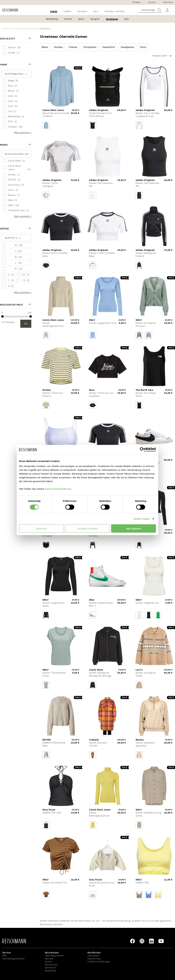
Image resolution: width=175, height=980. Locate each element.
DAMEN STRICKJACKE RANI (54, 744)
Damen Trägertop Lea (147, 603)
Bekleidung (32, 29)
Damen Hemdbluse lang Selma (148, 814)
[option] (46, 125)
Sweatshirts (109, 47)
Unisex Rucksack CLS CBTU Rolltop (100, 115)
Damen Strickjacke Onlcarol (146, 325)
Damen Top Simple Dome (146, 395)
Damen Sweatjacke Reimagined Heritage (100, 674)
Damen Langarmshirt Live (103, 323)
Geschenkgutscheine (13, 959)
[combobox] (150, 10)
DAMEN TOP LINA (52, 813)
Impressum (93, 956)
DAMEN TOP (142, 883)
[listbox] (61, 126)
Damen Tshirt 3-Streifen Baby (55, 255)
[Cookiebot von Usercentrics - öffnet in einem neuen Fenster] (142, 450)
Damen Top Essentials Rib (101, 185)
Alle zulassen (134, 528)
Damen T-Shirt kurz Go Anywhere (101, 395)
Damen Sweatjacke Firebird (146, 255)
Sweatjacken (127, 47)
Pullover (73, 47)
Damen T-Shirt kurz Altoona (53, 395)
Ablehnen (41, 528)
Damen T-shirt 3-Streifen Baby (102, 255)
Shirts (143, 47)
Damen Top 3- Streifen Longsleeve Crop (148, 115)
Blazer (45, 47)
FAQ (4, 956)
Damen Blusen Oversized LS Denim (56, 115)
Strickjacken (90, 47)
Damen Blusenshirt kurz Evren (102, 884)
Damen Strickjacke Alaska (146, 674)
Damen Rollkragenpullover (99, 814)
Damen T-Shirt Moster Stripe (54, 674)
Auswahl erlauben (87, 528)
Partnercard (51, 965)
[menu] (87, 12)
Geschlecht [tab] (8, 39)
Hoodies (59, 47)
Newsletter (51, 971)
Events (49, 962)
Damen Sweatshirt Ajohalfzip (145, 744)
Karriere (49, 959)
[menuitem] (54, 12)
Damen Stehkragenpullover (53, 325)
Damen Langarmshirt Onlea (54, 604)
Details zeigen (142, 519)
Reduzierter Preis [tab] (11, 305)
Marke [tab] (4, 145)
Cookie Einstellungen (99, 962)
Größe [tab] (4, 229)
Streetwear (17, 29)
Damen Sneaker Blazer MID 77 (101, 604)
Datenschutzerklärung (58, 489)
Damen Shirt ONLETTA (55, 883)
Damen (6, 29)
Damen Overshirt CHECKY (98, 744)
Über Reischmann (54, 956)
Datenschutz (94, 959)
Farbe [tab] (4, 65)
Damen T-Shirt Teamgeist (50, 185)
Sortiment (50, 968)
